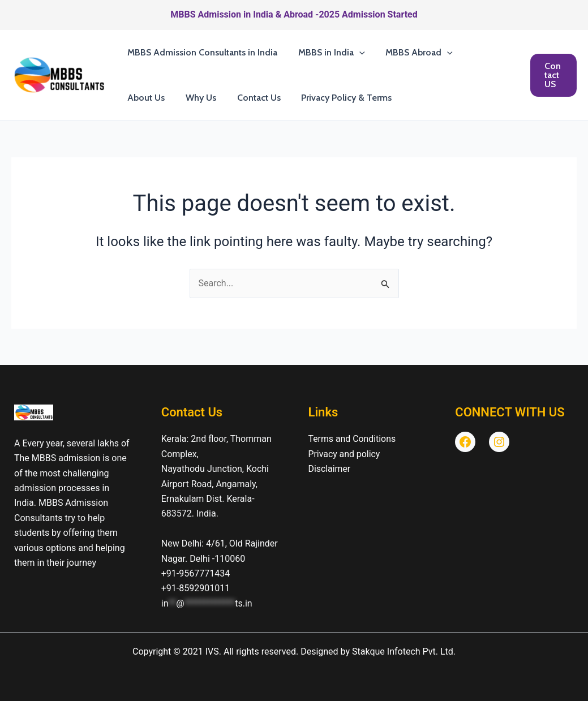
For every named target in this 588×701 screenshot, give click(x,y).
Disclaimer (330, 469)
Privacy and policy (345, 454)
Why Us (141, 98)
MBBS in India (328, 53)
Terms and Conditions (353, 439)
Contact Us (197, 98)
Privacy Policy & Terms (282, 98)
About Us (483, 52)
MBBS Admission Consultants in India (201, 52)
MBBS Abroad (413, 53)
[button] (355, 53)
